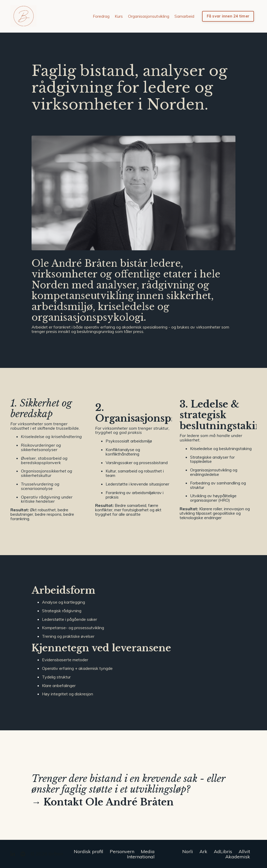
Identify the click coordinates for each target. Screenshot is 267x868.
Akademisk (238, 856)
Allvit (244, 851)
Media (148, 851)
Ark (203, 851)
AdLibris (223, 851)
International (141, 856)
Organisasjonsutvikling (148, 16)
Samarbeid (184, 16)
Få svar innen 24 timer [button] (228, 16)
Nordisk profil (89, 851)
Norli (188, 851)
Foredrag (101, 16)
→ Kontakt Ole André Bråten (103, 802)
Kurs (119, 16)
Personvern (122, 851)
